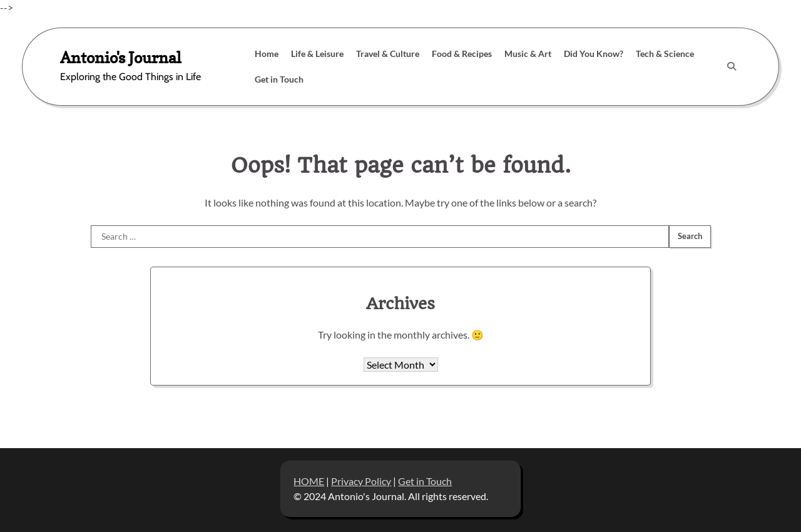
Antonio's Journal (121, 57)
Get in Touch (279, 79)
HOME (309, 481)
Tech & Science (665, 54)
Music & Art (528, 54)
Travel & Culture (388, 54)
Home (267, 54)
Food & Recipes (462, 54)
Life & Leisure (317, 54)
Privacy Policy (361, 481)
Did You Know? (594, 54)
